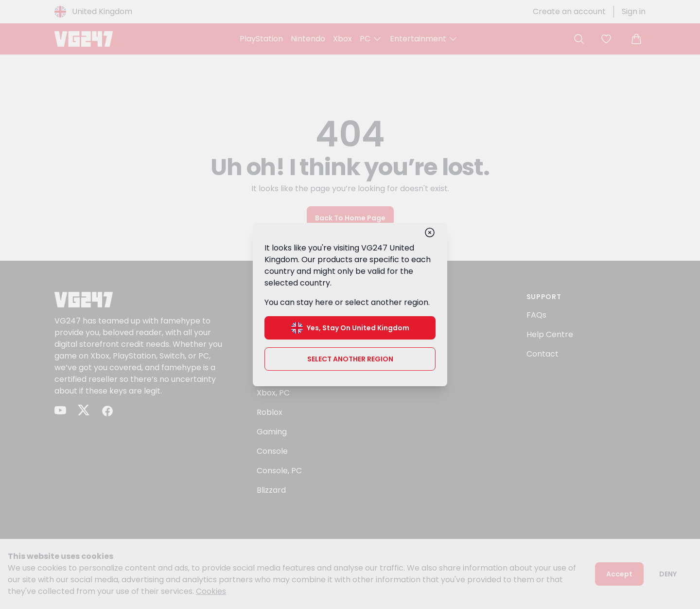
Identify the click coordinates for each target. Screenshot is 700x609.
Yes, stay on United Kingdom (350, 328)
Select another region (350, 359)
